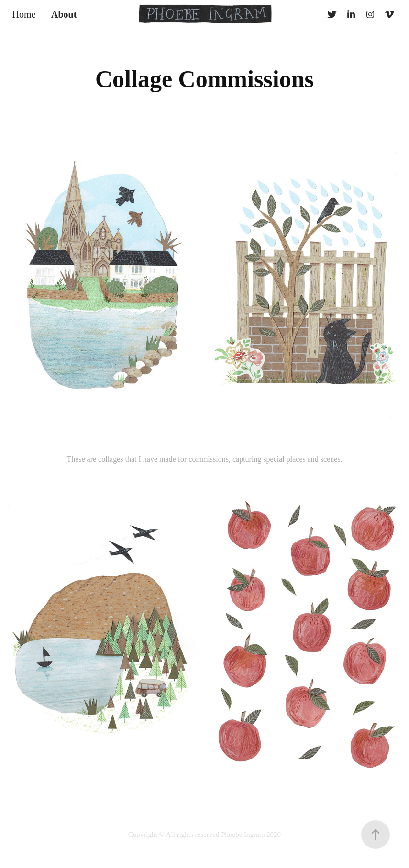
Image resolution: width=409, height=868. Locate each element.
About (64, 14)
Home (24, 14)
